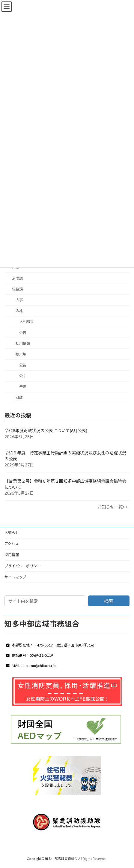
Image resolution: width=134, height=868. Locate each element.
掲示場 (21, 354)
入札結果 (26, 322)
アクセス (12, 544)
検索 (109, 601)
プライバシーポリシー (22, 566)
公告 (23, 332)
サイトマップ (15, 577)
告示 (23, 387)
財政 (19, 398)
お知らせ (12, 533)
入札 (19, 311)
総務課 (17, 289)
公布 (23, 376)
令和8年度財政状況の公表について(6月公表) (46, 431)
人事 (19, 300)
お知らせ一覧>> (113, 507)
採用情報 (23, 343)
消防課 (17, 278)
